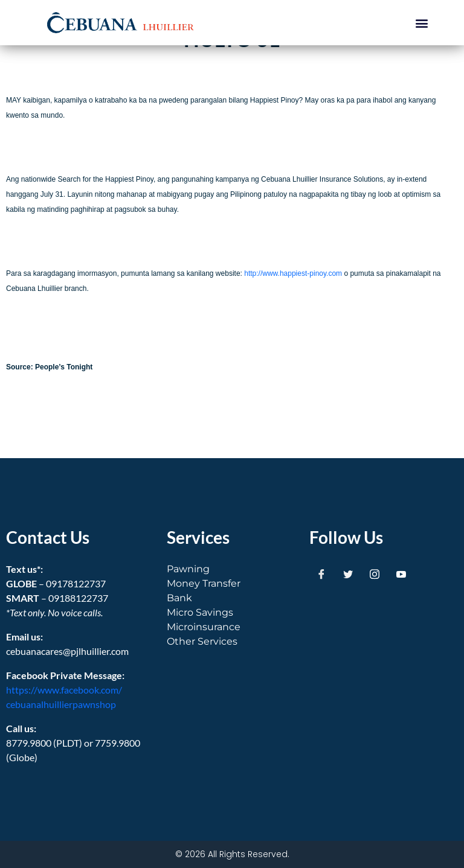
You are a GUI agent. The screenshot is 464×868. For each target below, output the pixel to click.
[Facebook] (321, 574)
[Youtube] (401, 574)
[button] (422, 23)
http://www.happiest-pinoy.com (293, 273)
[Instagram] (375, 574)
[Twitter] (348, 574)
